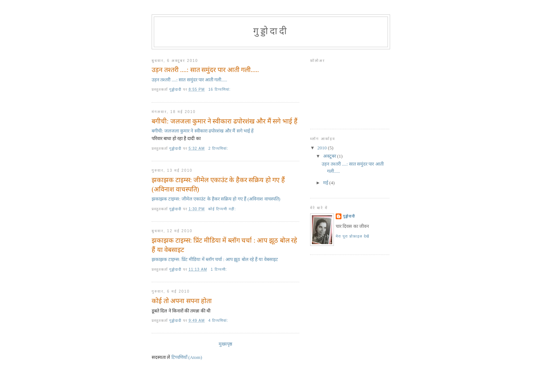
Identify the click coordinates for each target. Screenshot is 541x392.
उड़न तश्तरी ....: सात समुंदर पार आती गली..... (205, 70)
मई (326, 183)
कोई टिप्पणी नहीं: (223, 209)
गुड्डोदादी (349, 216)
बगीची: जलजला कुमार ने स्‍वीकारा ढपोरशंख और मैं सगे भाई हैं (225, 121)
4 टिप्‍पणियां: (219, 321)
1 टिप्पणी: (220, 269)
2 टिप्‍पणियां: (219, 148)
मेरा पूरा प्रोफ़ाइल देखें (352, 236)
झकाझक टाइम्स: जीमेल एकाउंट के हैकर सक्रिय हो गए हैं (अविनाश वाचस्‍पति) (218, 184)
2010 (323, 148)
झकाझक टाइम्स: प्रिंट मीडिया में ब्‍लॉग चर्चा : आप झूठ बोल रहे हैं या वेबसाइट (224, 245)
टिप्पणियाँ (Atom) (187, 357)
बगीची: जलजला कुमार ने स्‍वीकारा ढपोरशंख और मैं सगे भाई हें (203, 131)
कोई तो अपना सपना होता (182, 301)
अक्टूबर (330, 156)
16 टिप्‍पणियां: (220, 89)
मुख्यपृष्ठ (225, 344)
